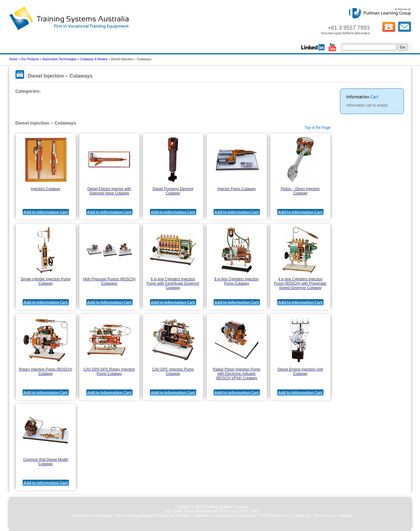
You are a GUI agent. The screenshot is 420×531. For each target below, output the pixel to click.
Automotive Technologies (59, 59)
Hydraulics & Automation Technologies (225, 516)
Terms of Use (324, 516)
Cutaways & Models (94, 59)
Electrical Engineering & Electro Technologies (153, 516)
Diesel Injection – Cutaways (42, 102)
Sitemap (345, 516)
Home (13, 59)
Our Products (30, 59)
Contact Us (301, 516)
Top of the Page (317, 128)
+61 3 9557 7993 (244, 511)
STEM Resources (274, 516)
